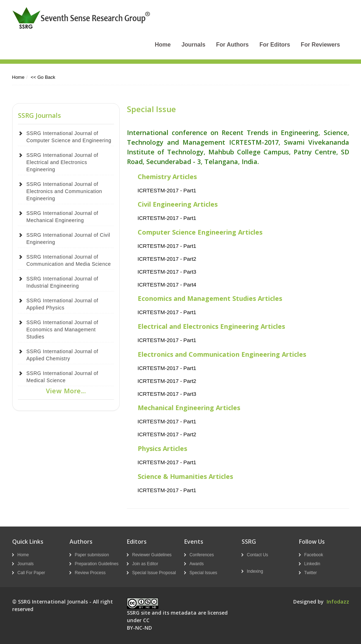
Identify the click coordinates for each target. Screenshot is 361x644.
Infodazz (338, 602)
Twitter (311, 573)
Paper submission (92, 555)
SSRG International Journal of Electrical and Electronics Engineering (63, 162)
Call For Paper (31, 573)
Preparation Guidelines (97, 564)
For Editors (275, 45)
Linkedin (312, 564)
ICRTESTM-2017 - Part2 (167, 259)
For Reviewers (320, 45)
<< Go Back (43, 77)
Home (163, 45)
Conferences (202, 555)
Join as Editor (145, 564)
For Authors (232, 45)
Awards (197, 564)
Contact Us (258, 555)
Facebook (314, 555)
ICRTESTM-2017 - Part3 (167, 272)
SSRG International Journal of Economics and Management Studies (63, 330)
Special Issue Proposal (154, 573)
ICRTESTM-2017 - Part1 (167, 190)
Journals (193, 45)
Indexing (255, 571)
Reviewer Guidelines (152, 555)
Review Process (90, 573)
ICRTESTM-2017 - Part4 (167, 285)
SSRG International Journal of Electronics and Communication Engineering (64, 191)
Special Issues (203, 573)
